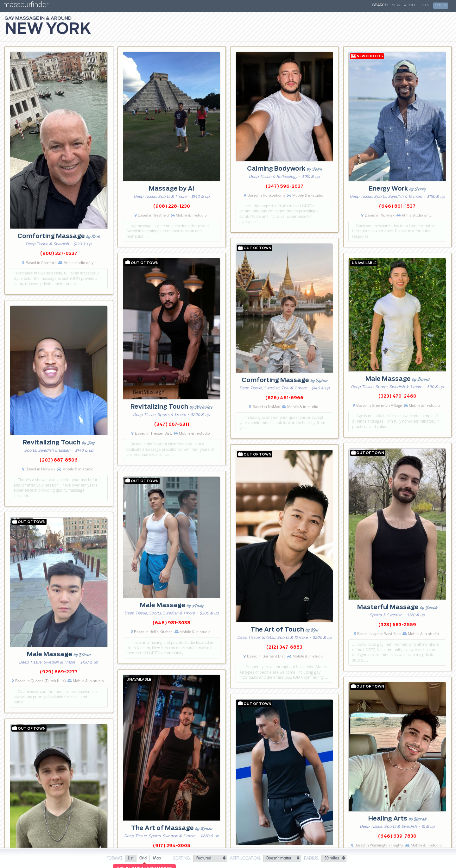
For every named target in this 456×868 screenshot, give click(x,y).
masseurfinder (26, 6)
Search (380, 5)
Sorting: (182, 859)
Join (425, 5)
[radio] (130, 859)
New (396, 5)
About (411, 5)
